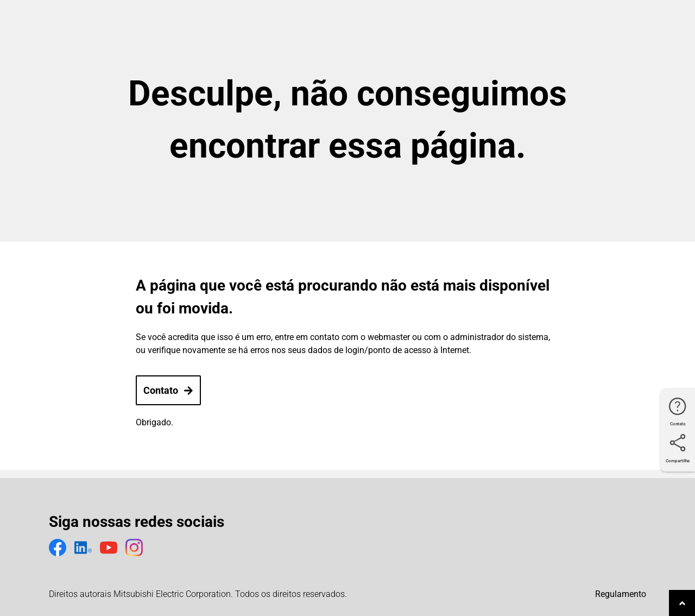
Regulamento (621, 594)
